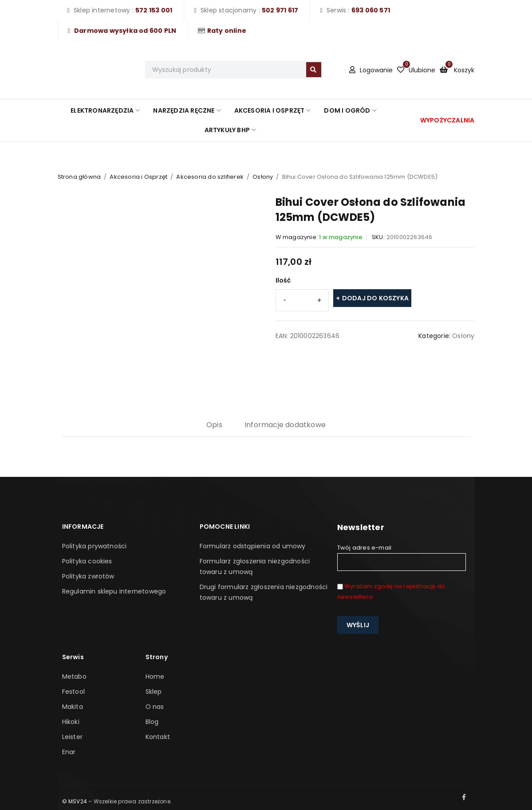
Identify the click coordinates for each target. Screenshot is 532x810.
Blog (152, 722)
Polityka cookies (87, 561)
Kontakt (158, 737)
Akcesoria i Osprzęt (138, 177)
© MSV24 (75, 801)
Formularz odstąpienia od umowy (253, 546)
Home (155, 676)
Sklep (154, 692)
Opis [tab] (214, 425)
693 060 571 (371, 10)
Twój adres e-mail (402, 557)
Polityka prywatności (95, 546)
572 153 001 (154, 10)
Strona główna (79, 177)
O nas (155, 707)
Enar (69, 752)
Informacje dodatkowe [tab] (285, 425)
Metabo (74, 676)
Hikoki (71, 722)
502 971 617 (280, 10)
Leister (72, 737)
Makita (73, 707)
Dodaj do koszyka (375, 298)
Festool (73, 692)
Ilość (283, 280)
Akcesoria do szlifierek (210, 177)
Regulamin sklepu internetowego (114, 591)
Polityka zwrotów (88, 576)
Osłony (263, 177)
